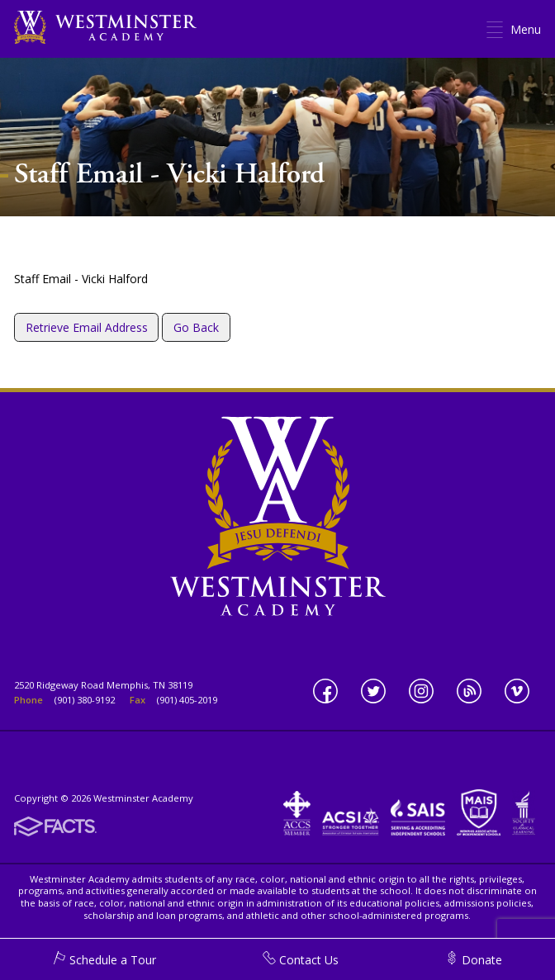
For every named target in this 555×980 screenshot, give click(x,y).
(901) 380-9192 (85, 700)
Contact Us (301, 960)
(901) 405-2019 (187, 700)
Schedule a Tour (104, 960)
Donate (474, 960)
